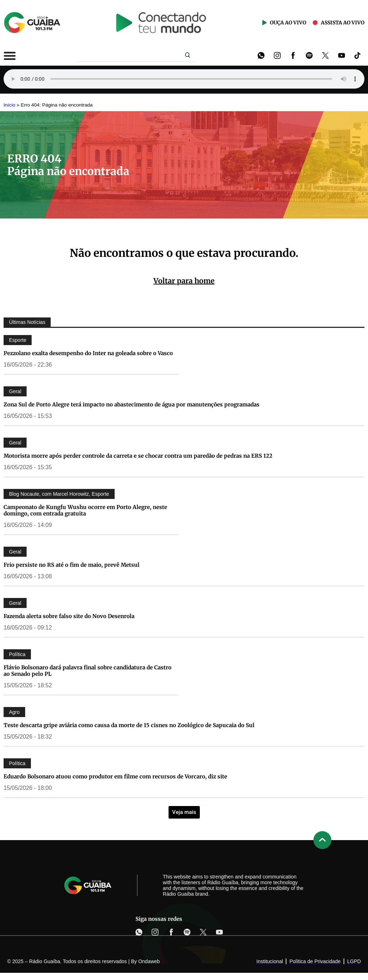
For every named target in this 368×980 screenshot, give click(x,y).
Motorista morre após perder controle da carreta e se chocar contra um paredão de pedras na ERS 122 (138, 456)
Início (10, 105)
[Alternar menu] (10, 56)
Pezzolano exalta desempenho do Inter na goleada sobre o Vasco (88, 353)
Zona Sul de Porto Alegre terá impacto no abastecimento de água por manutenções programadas (132, 404)
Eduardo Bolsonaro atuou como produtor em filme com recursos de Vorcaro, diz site (115, 776)
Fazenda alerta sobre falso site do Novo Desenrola (69, 616)
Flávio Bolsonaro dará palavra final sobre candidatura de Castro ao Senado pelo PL (88, 671)
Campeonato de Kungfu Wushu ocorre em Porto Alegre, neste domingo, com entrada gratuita (85, 510)
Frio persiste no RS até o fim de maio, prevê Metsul (72, 565)
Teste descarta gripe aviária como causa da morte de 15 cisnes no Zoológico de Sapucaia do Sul (129, 725)
